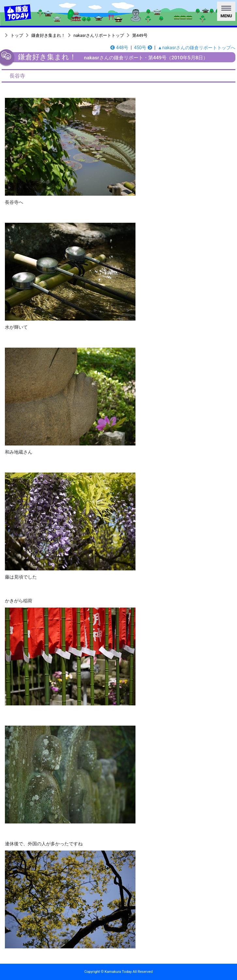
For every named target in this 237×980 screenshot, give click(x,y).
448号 (119, 48)
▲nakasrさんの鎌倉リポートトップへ (197, 48)
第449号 (140, 35)
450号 (143, 48)
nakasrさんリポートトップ (99, 35)
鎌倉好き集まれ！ (48, 35)
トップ (17, 35)
